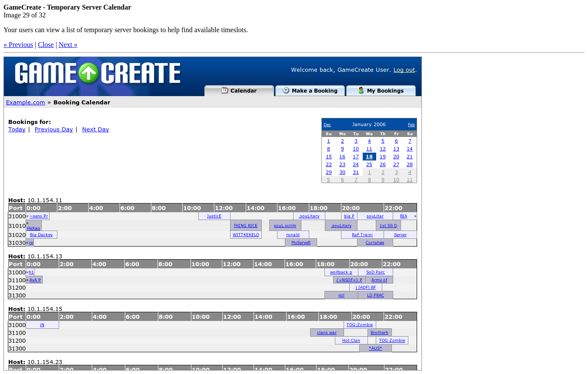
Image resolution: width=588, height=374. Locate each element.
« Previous (18, 45)
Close (46, 45)
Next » (68, 45)
